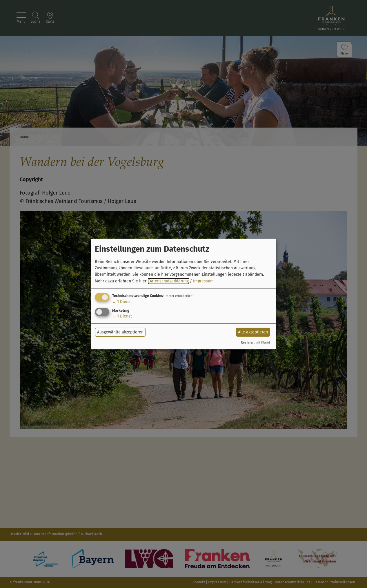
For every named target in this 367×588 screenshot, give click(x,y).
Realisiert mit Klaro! (255, 343)
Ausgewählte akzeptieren (120, 332)
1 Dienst (122, 302)
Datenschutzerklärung (169, 281)
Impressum (203, 281)
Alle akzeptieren (253, 332)
